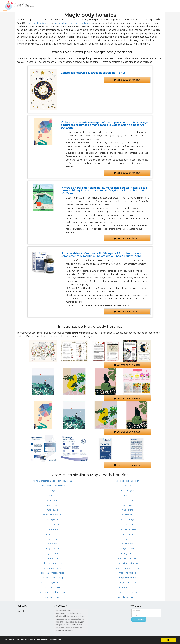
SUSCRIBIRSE (139, 619)
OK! (168, 640)
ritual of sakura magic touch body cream (73, 23)
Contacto (21, 611)
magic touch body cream (39, 23)
